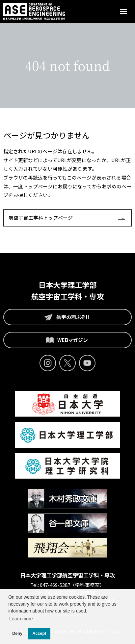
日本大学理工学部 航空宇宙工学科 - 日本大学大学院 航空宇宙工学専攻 (34, 11)
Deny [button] (17, 633)
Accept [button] (40, 633)
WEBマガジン (65, 340)
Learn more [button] (21, 619)
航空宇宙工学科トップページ (41, 217)
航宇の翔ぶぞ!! (65, 317)
